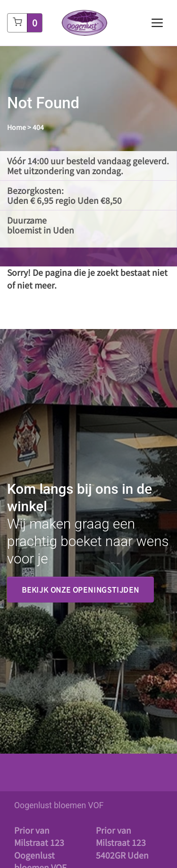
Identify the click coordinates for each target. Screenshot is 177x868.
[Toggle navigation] (157, 23)
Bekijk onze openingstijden (80, 589)
